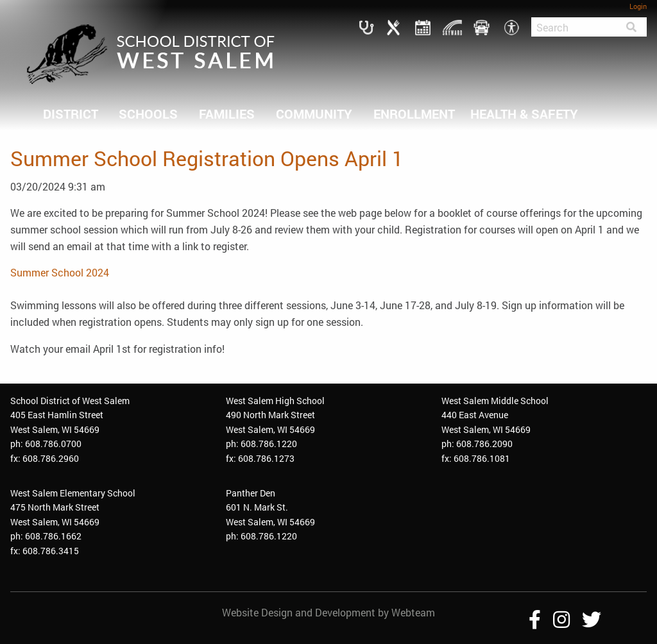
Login (638, 6)
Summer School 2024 (60, 272)
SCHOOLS (148, 114)
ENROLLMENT (414, 114)
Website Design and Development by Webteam (328, 612)
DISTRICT (71, 114)
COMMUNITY (314, 114)
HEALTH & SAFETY (524, 114)
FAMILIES (227, 114)
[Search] (574, 27)
